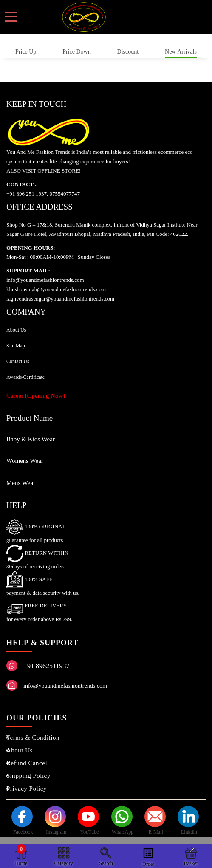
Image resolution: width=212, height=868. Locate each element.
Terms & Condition (33, 738)
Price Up (26, 52)
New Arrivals (181, 52)
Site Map (16, 346)
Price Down (77, 52)
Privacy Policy (27, 789)
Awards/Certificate (25, 377)
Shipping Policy (28, 776)
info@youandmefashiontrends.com (65, 686)
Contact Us (18, 361)
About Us (16, 330)
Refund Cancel (27, 763)
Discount (128, 52)
